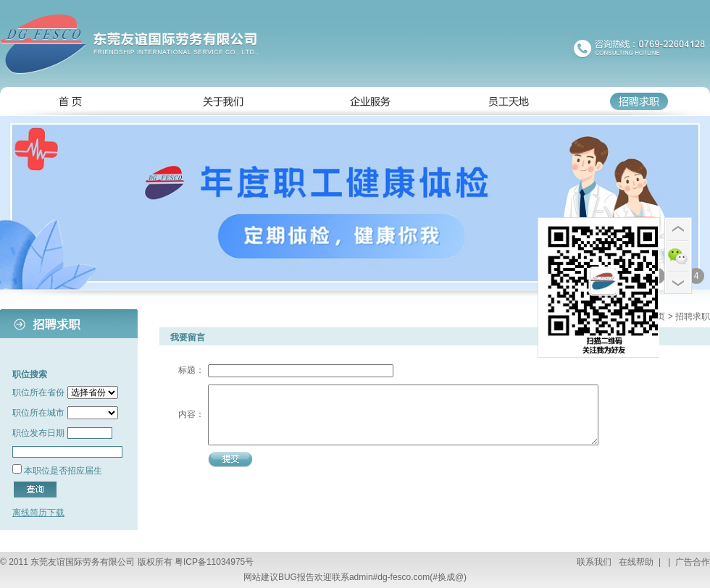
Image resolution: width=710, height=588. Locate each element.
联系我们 (594, 562)
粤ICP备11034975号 (214, 562)
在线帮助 (635, 562)
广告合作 (692, 562)
